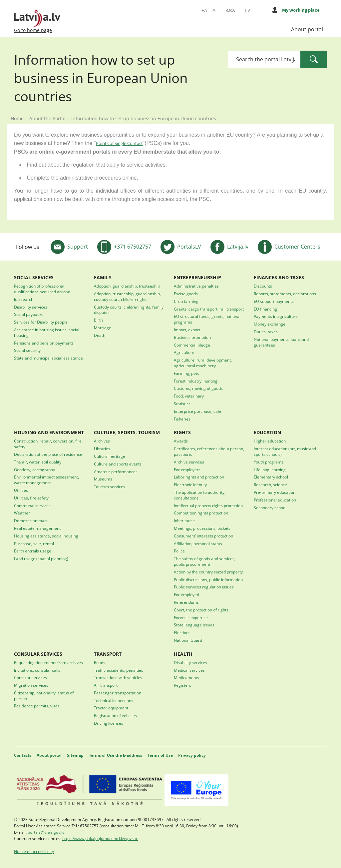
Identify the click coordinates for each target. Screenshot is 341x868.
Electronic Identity (190, 484)
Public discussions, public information (208, 579)
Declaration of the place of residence (48, 454)
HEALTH (183, 654)
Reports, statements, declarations (285, 294)
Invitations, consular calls (37, 670)
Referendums (186, 602)
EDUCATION (267, 432)
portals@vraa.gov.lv (46, 832)
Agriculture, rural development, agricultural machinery (203, 363)
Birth (98, 320)
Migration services (31, 685)
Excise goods (186, 294)
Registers (182, 685)
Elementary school (271, 477)
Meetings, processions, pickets (202, 528)
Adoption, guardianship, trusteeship (127, 286)
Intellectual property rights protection (208, 505)
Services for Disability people (41, 322)
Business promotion (192, 337)
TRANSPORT (108, 654)
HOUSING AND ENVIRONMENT (49, 432)
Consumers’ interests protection (203, 536)
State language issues (194, 625)
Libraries (102, 448)
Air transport (106, 685)
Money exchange (270, 324)
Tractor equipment (111, 708)
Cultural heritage (110, 456)
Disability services (31, 307)
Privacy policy (192, 755)
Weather (22, 513)
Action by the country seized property (208, 572)
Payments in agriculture (276, 316)
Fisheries (182, 419)
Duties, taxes (266, 332)
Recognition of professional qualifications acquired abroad (42, 289)
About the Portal (47, 118)
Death (100, 335)
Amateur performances (116, 471)
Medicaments (186, 677)
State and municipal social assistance (48, 358)
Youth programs (269, 462)
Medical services (189, 670)
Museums (103, 479)
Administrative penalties (196, 286)
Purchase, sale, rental (34, 543)
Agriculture (184, 352)
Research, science (270, 484)
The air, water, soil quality (38, 462)
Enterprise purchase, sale (197, 411)
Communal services (32, 505)
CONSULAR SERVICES (38, 654)
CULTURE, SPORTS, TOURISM (127, 432)
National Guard (188, 640)
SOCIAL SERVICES (34, 277)
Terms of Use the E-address (116, 755)
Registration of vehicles (115, 715)
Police (179, 551)
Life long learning (270, 469)
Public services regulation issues (204, 587)
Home (17, 118)
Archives (102, 441)
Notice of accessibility (34, 851)
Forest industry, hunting (196, 381)
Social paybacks (29, 314)
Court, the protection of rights (201, 610)
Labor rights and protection (199, 477)
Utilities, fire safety (31, 498)
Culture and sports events (118, 464)
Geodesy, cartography (34, 469)
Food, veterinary (189, 396)
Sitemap (75, 755)
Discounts (263, 286)
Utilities (21, 490)
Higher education (270, 441)
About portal (307, 29)
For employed (186, 594)
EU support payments (274, 301)
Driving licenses (109, 723)
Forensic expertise (191, 617)
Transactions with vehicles (118, 677)
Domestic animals (31, 520)
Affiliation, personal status (198, 543)
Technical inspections (114, 700)
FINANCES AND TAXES (279, 277)
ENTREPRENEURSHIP (197, 277)
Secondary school (270, 507)
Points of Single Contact (119, 143)
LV (247, 10)
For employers (187, 469)
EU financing (265, 309)
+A (204, 10)
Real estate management (37, 528)
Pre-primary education (275, 492)
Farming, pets (186, 373)
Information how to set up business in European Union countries (144, 118)
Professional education (275, 500)
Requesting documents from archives (48, 662)
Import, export (187, 330)
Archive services (189, 462)
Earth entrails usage (33, 551)
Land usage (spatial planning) (41, 558)
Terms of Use (160, 755)
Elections (182, 632)
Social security (27, 350)
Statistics (182, 404)
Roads (100, 662)
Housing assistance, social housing (46, 536)
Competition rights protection (201, 513)
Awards (181, 441)
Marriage (103, 328)
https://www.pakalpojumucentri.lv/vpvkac (100, 838)
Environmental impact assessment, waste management (46, 480)
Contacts (23, 755)
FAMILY (103, 277)
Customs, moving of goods (198, 388)
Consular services (30, 677)
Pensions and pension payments (44, 343)
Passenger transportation (118, 693)
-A (213, 10)
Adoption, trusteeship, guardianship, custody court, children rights (127, 296)
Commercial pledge (192, 345)
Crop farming (186, 301)
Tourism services (110, 486)
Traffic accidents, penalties (119, 670)
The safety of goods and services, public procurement (205, 561)
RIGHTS (182, 432)
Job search (24, 299)
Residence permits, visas (37, 706)
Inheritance (184, 520)
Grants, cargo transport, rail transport (209, 309)
